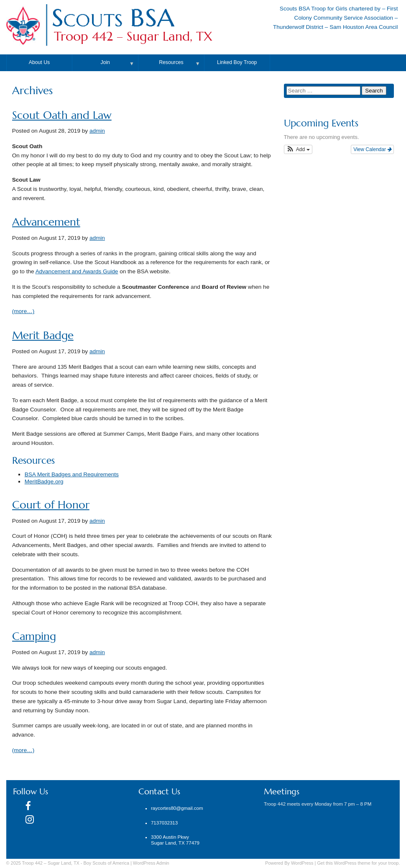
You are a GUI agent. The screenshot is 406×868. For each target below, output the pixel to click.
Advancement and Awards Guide (77, 271)
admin (97, 131)
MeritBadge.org (44, 482)
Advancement (46, 222)
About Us (39, 62)
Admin (151, 863)
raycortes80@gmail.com (177, 808)
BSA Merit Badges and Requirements (72, 474)
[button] (298, 149)
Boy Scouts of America (106, 863)
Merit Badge (43, 335)
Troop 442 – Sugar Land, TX (133, 36)
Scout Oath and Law (62, 115)
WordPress (302, 863)
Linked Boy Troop (237, 62)
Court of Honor (51, 505)
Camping (34, 636)
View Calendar (372, 149)
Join (105, 62)
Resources (171, 62)
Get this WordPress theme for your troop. (358, 863)
